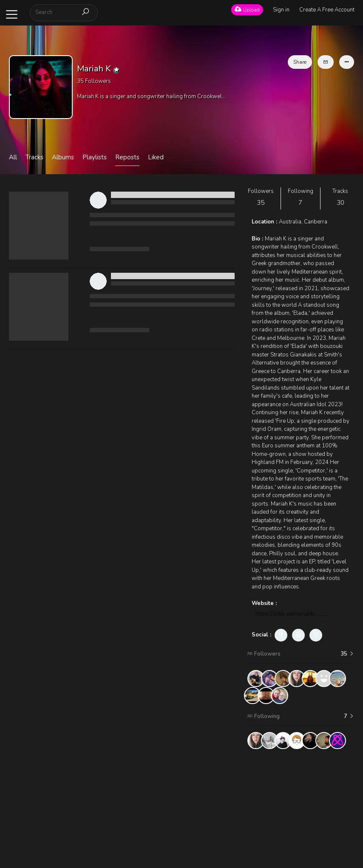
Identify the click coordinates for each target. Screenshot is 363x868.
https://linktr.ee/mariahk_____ (292, 614)
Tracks (34, 157)
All (13, 157)
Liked (156, 157)
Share (300, 62)
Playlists (95, 157)
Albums (63, 157)
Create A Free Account (327, 10)
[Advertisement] (301, 809)
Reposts (127, 157)
